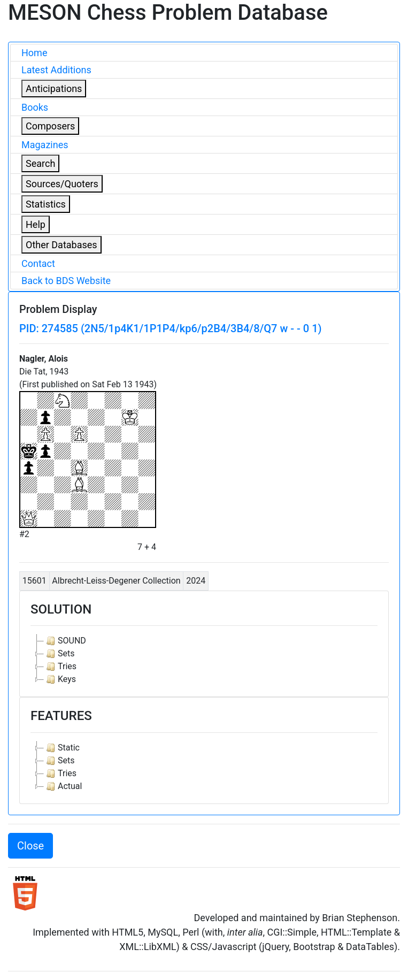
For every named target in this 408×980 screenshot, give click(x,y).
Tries (60, 667)
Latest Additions (56, 70)
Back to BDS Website (66, 281)
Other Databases (61, 245)
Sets (59, 654)
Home (34, 53)
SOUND (65, 641)
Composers (50, 126)
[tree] (204, 660)
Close (30, 846)
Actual (63, 786)
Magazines (45, 145)
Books (35, 107)
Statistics (46, 204)
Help (36, 224)
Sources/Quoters (62, 184)
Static (62, 748)
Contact (38, 263)
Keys (60, 679)
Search (40, 163)
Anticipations (54, 89)
